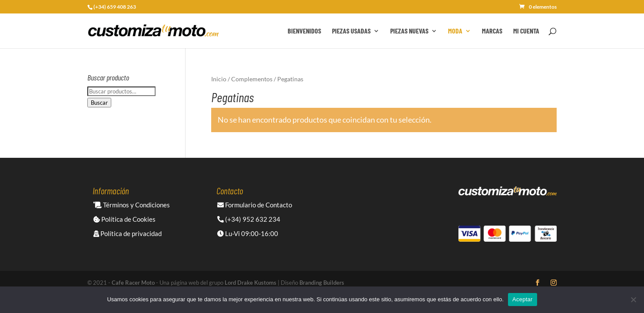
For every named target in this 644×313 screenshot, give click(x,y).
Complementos (252, 79)
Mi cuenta (526, 31)
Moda (455, 31)
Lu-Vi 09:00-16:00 (248, 233)
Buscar (99, 103)
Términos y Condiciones (132, 205)
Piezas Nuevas (409, 31)
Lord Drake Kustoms (251, 283)
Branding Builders (322, 283)
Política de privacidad (128, 233)
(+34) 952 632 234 (249, 219)
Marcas (492, 31)
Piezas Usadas (351, 31)
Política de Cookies (124, 219)
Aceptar (523, 299)
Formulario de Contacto (255, 205)
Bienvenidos (304, 31)
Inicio (219, 79)
